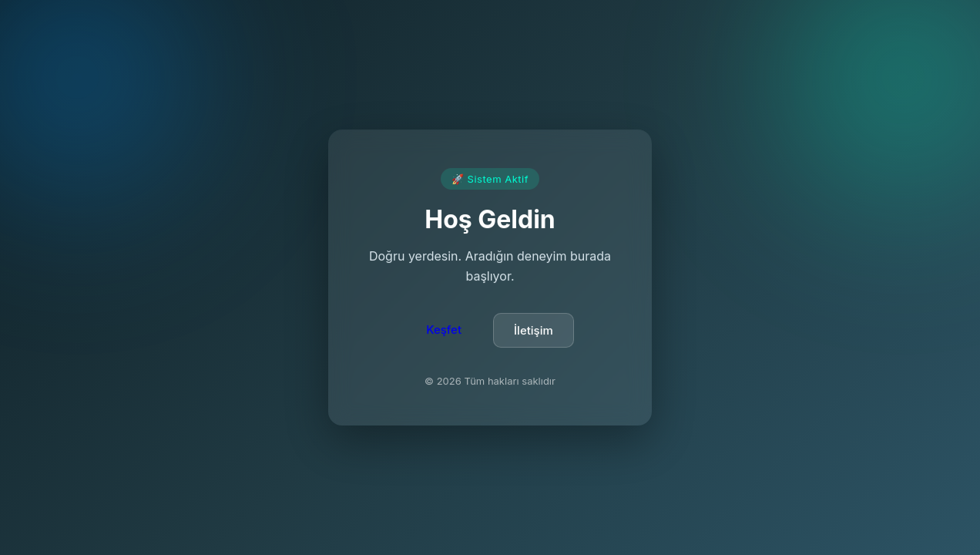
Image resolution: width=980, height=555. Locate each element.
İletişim (534, 331)
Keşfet (444, 330)
